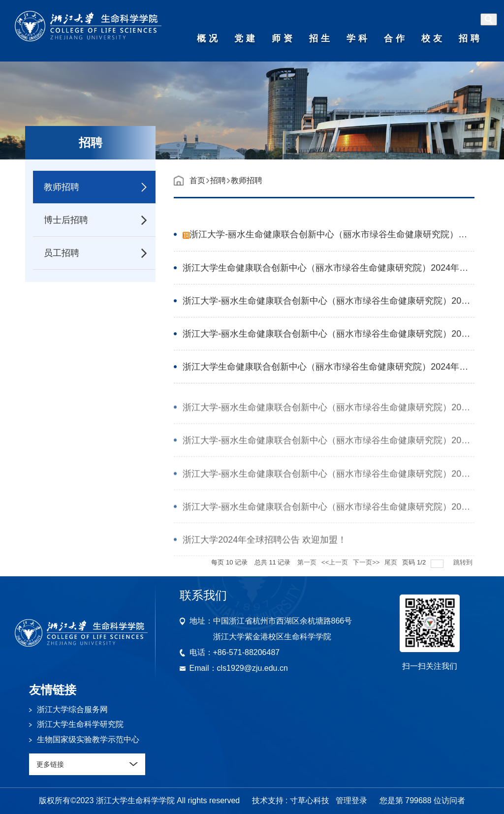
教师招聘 (247, 180)
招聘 (218, 180)
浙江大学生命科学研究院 (80, 724)
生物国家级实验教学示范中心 (88, 739)
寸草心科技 (310, 800)
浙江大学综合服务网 (72, 709)
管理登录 (351, 800)
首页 (197, 180)
